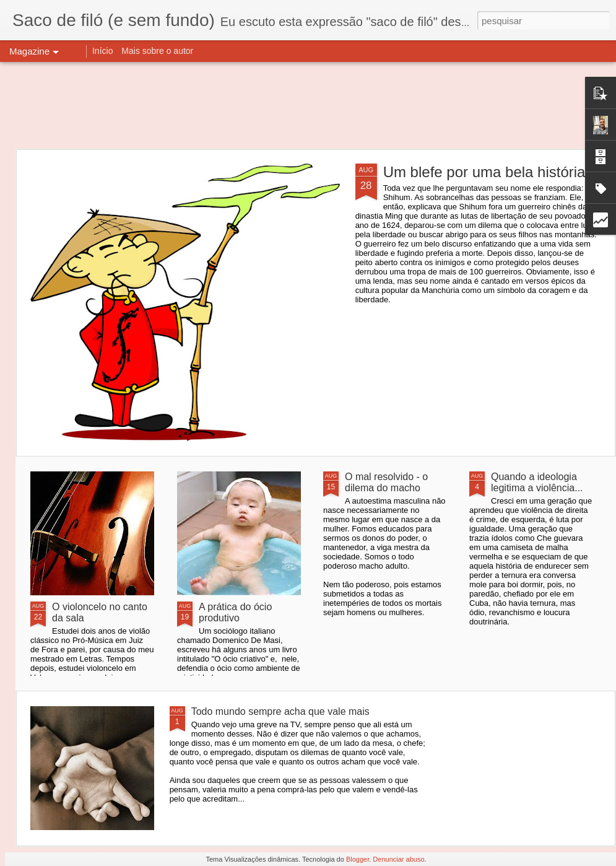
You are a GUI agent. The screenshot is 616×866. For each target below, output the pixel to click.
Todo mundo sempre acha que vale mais (280, 711)
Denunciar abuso (398, 859)
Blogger (358, 859)
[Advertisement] (308, 105)
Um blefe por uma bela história (484, 172)
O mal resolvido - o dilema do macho (386, 482)
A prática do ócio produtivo (235, 612)
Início (102, 51)
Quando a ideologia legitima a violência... (537, 482)
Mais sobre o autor (157, 51)
